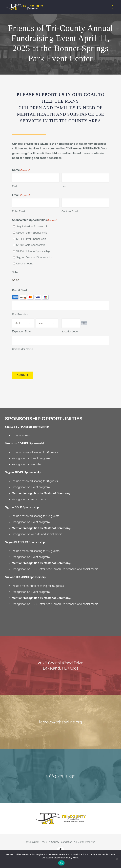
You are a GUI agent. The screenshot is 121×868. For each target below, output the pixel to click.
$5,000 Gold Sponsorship (31, 245)
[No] (117, 859)
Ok (61, 863)
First (15, 186)
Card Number (20, 314)
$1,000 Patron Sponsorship (32, 233)
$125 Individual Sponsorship (32, 226)
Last (64, 186)
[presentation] (38, 361)
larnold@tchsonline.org (61, 722)
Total (15, 272)
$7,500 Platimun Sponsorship (33, 251)
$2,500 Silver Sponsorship (31, 239)
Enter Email (19, 211)
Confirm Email (70, 211)
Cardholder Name (23, 349)
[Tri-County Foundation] (61, 815)
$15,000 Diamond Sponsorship (34, 257)
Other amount (24, 264)
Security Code (70, 332)
